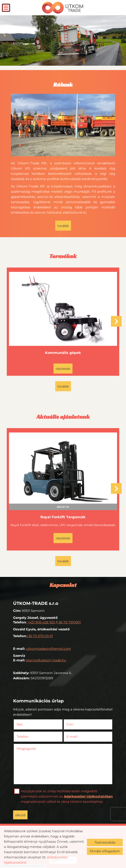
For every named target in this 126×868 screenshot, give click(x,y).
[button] (116, 321)
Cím (70, 724)
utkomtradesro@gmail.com (48, 649)
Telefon (29, 737)
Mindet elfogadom (105, 851)
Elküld (20, 815)
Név (26, 724)
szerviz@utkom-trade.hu (46, 660)
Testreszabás (105, 842)
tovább (63, 226)
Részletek (63, 369)
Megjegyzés (26, 749)
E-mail (78, 737)
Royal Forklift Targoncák (63, 517)
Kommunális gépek (63, 353)
